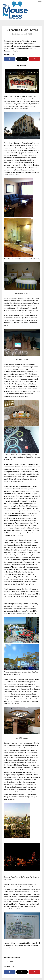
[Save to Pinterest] (34, 59)
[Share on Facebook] (10, 59)
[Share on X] (22, 59)
